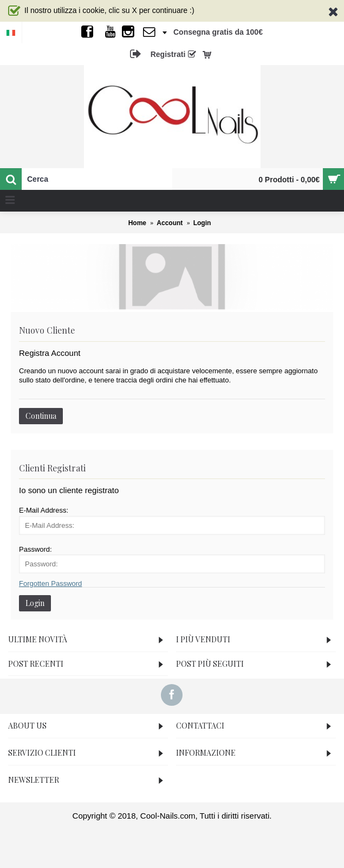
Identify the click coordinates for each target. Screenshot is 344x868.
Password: (35, 549)
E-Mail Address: (44, 510)
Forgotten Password (50, 583)
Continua (41, 416)
